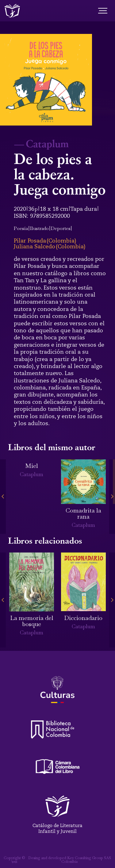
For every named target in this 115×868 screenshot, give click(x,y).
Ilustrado (39, 228)
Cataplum (47, 143)
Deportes (61, 228)
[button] (3, 497)
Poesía (21, 228)
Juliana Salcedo (34, 246)
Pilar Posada (30, 241)
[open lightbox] (46, 80)
